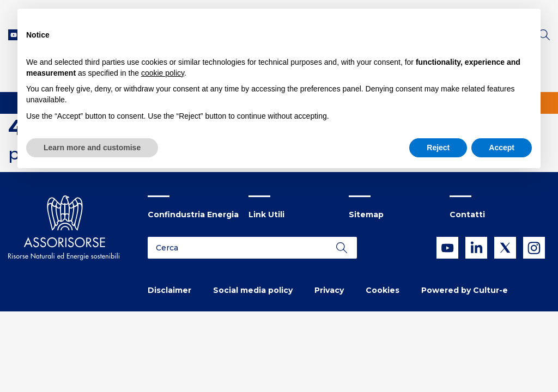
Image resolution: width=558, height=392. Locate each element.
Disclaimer (169, 290)
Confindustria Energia (193, 215)
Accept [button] (502, 148)
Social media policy (253, 290)
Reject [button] (438, 148)
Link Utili (266, 215)
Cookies (383, 290)
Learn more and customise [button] (92, 148)
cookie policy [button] (163, 73)
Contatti (467, 215)
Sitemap (366, 215)
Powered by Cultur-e (465, 290)
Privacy (329, 290)
